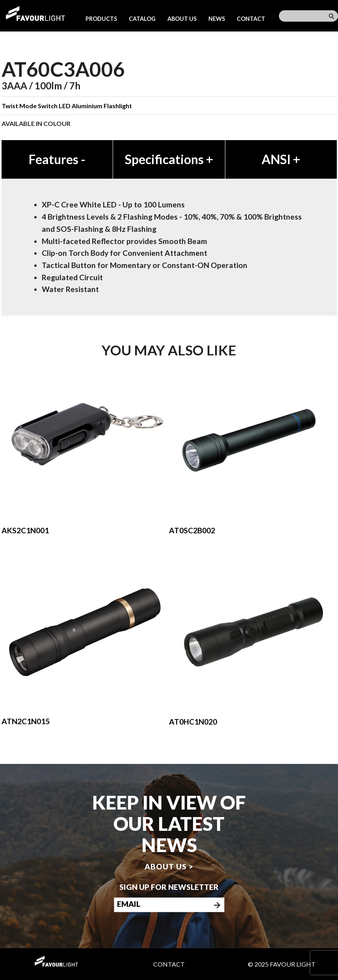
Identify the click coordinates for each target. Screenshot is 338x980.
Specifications (169, 159)
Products (101, 19)
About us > (169, 866)
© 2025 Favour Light (282, 964)
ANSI (281, 159)
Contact (251, 19)
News (217, 19)
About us (182, 19)
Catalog (142, 19)
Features (57, 159)
